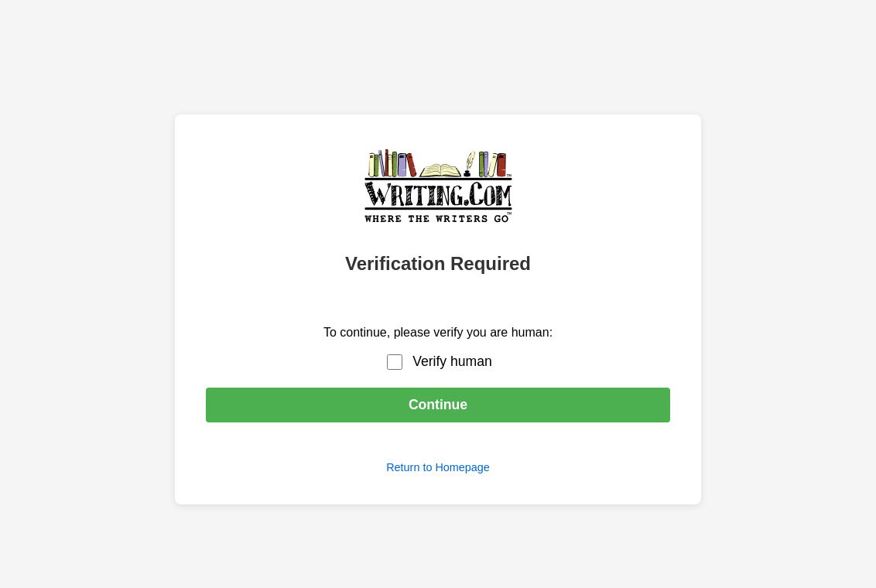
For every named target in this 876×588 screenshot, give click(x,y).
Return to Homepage (438, 467)
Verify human (452, 361)
